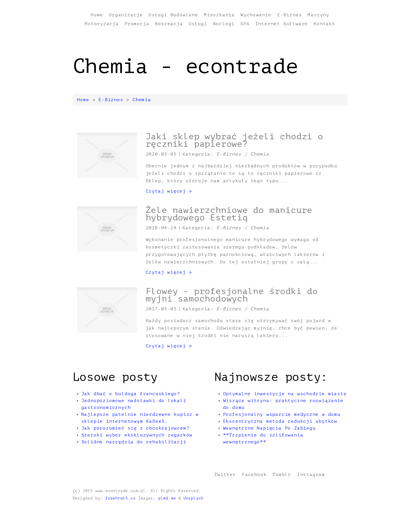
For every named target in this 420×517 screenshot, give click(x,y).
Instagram (311, 475)
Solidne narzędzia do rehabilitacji (134, 442)
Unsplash (194, 498)
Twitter (225, 475)
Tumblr (282, 475)
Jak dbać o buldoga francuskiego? (131, 394)
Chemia (142, 100)
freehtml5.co (121, 498)
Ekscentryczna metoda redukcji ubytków (280, 421)
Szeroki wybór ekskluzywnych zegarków (137, 435)
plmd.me (167, 498)
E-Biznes (111, 100)
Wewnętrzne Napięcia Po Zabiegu (269, 428)
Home (83, 100)
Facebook (254, 475)
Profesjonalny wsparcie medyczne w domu (282, 414)
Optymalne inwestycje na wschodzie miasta (285, 394)
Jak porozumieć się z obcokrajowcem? (135, 428)
